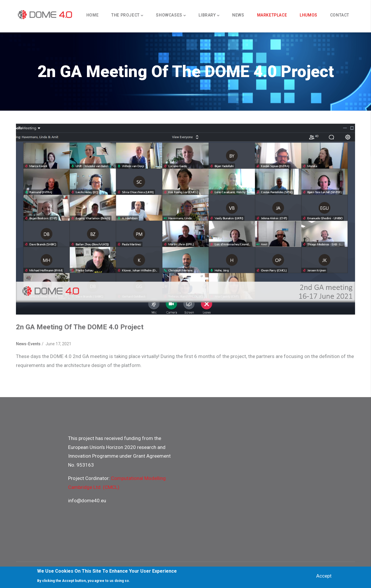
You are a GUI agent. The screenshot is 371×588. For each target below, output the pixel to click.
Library (209, 16)
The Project (127, 16)
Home (92, 15)
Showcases (171, 16)
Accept (324, 576)
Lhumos (309, 15)
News (238, 15)
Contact (340, 15)
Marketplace (272, 15)
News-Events (28, 344)
